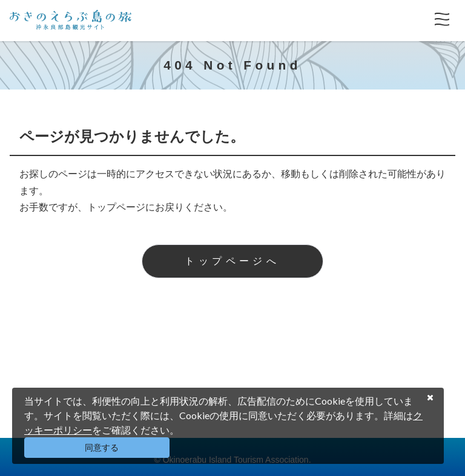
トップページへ (232, 261)
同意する (102, 448)
